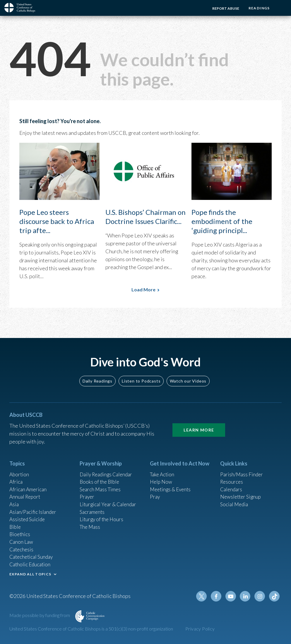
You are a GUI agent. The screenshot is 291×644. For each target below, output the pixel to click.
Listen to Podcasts (141, 374)
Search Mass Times (101, 484)
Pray (155, 492)
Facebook (218, 596)
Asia (14, 499)
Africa (16, 476)
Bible (16, 523)
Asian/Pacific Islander (34, 507)
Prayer (87, 492)
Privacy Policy (200, 629)
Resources (232, 476)
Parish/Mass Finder (242, 468)
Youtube (232, 596)
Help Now (161, 476)
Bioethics (20, 531)
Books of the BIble (100, 476)
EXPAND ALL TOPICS (30, 573)
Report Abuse (224, 8)
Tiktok (275, 596)
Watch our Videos (188, 374)
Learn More (199, 423)
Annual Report (26, 492)
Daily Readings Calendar (108, 468)
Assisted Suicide (28, 515)
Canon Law (22, 539)
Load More (143, 289)
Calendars (232, 484)
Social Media (235, 499)
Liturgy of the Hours (102, 515)
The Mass (91, 523)
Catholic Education (31, 563)
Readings (258, 8)
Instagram (261, 596)
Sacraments (93, 507)
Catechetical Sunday (32, 555)
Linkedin (247, 596)
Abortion (20, 468)
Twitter (204, 596)
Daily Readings (97, 374)
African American (29, 484)
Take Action (163, 468)
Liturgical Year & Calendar (109, 499)
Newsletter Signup (242, 492)
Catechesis (22, 547)
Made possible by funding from (40, 615)
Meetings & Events (172, 484)
